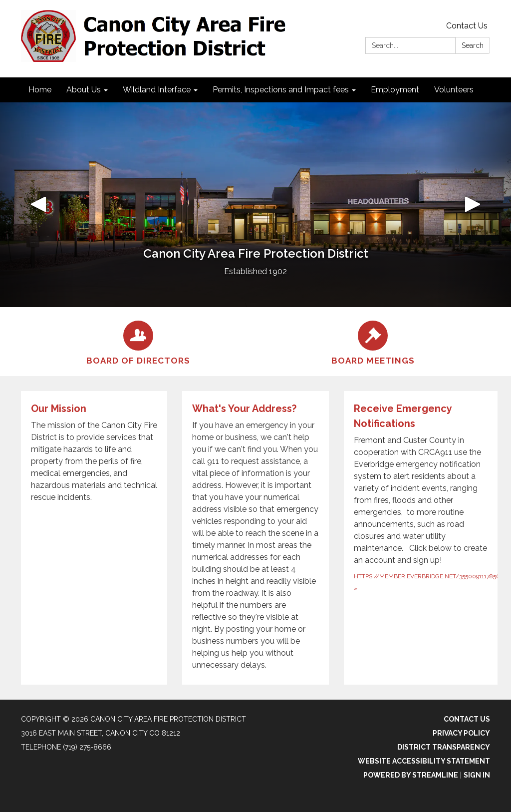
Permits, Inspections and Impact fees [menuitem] (281, 90)
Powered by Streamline (411, 775)
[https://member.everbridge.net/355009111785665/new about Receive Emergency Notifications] (424, 538)
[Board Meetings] (373, 342)
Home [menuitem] (40, 90)
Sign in (477, 775)
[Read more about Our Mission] (94, 538)
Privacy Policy (461, 733)
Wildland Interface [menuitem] (157, 90)
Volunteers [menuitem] (454, 90)
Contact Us (467, 26)
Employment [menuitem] (395, 90)
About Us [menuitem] (84, 90)
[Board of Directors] (138, 342)
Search (473, 45)
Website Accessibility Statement (424, 761)
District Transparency (444, 747)
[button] (38, 205)
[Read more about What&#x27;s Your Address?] (255, 538)
